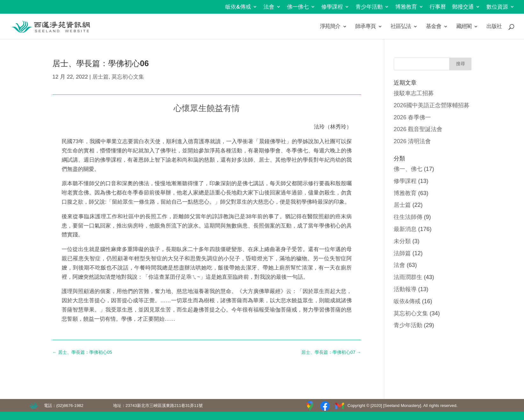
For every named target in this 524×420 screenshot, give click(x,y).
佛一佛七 (298, 7)
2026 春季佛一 (412, 117)
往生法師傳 (408, 217)
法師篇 (402, 253)
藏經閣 (464, 27)
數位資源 (497, 7)
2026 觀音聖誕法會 (418, 129)
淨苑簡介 (330, 27)
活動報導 (405, 289)
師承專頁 (365, 27)
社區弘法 (401, 27)
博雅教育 (406, 7)
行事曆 (438, 7)
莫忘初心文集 (128, 77)
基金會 (434, 27)
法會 (269, 7)
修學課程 (332, 7)
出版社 (494, 27)
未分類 (402, 241)
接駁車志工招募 (414, 93)
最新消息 (405, 229)
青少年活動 (369, 7)
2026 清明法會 (412, 141)
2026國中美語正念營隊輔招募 (432, 105)
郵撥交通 (463, 7)
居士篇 (100, 77)
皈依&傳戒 (238, 7)
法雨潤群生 (408, 277)
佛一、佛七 (408, 169)
